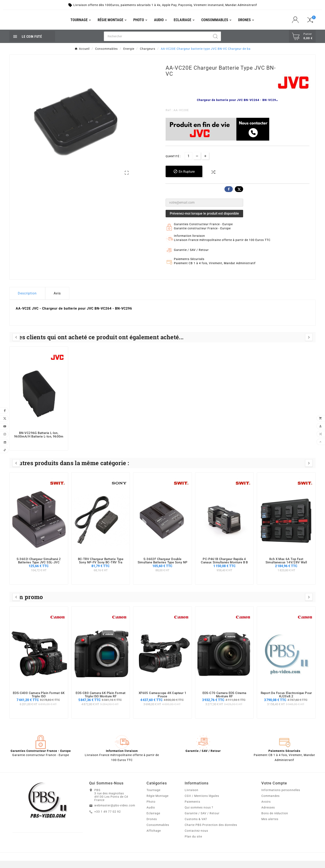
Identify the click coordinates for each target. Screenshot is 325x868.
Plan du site (193, 844)
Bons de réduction (275, 821)
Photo (151, 809)
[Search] (215, 44)
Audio (151, 815)
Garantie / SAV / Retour (202, 821)
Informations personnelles (281, 797)
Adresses (268, 815)
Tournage (153, 797)
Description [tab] (27, 301)
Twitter (239, 196)
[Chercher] (157, 44)
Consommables (158, 832)
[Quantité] (189, 163)
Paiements (192, 809)
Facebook (229, 196)
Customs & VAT (196, 826)
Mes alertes (270, 826)
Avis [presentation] (57, 301)
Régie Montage (158, 803)
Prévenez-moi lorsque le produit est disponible (204, 221)
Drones (152, 826)
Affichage (154, 838)
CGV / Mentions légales (202, 803)
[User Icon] (297, 24)
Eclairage (153, 821)
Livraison (192, 797)
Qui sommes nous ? (199, 815)
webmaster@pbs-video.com (115, 813)
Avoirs (266, 809)
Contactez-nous (196, 838)
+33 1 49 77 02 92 (108, 819)
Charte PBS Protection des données (211, 832)
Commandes (270, 803)
